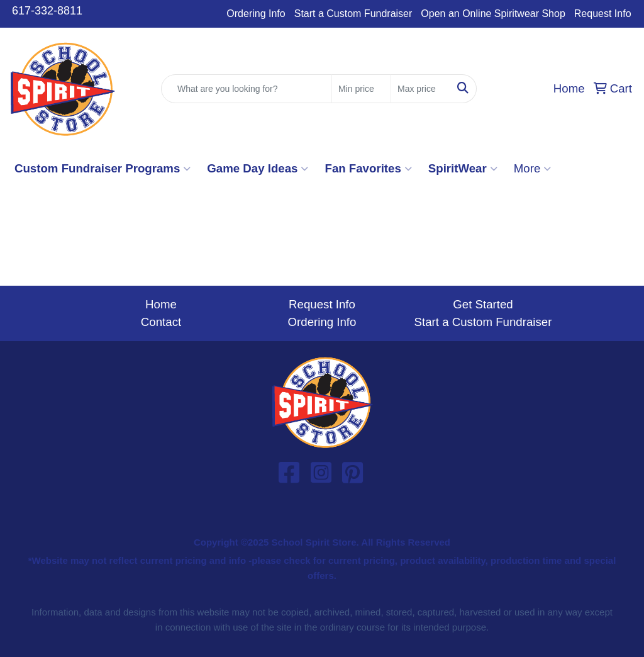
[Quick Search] (247, 89)
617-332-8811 (47, 11)
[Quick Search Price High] (420, 89)
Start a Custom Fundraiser (353, 14)
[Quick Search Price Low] (361, 89)
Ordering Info (256, 14)
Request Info (603, 14)
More (533, 169)
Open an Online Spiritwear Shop (493, 14)
